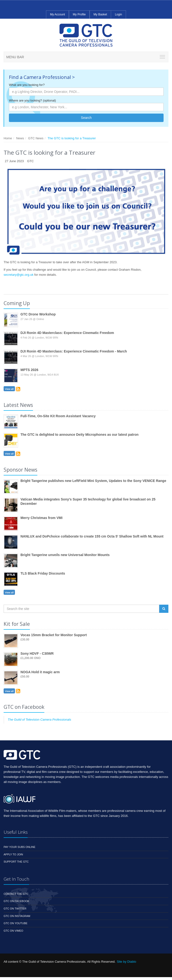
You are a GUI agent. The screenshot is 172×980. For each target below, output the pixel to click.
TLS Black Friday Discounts (43, 573)
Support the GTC (16, 862)
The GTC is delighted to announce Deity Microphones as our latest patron (79, 435)
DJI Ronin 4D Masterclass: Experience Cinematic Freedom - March (74, 351)
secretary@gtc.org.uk (19, 275)
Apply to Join (13, 854)
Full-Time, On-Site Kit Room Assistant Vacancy (58, 416)
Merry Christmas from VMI (41, 518)
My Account (58, 14)
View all (9, 389)
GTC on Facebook (16, 901)
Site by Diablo (126, 962)
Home (8, 138)
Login (118, 14)
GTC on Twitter (15, 909)
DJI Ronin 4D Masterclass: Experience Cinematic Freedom (67, 333)
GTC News (36, 138)
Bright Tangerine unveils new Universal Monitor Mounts (65, 555)
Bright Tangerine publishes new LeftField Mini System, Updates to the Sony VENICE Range (93, 481)
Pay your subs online (20, 847)
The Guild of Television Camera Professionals (39, 720)
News (20, 138)
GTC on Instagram (17, 916)
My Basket (100, 14)
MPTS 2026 (29, 370)
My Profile (79, 14)
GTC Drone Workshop (38, 314)
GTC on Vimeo (13, 931)
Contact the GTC (16, 894)
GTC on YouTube (16, 923)
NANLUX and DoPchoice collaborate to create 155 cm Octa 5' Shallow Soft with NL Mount (92, 536)
